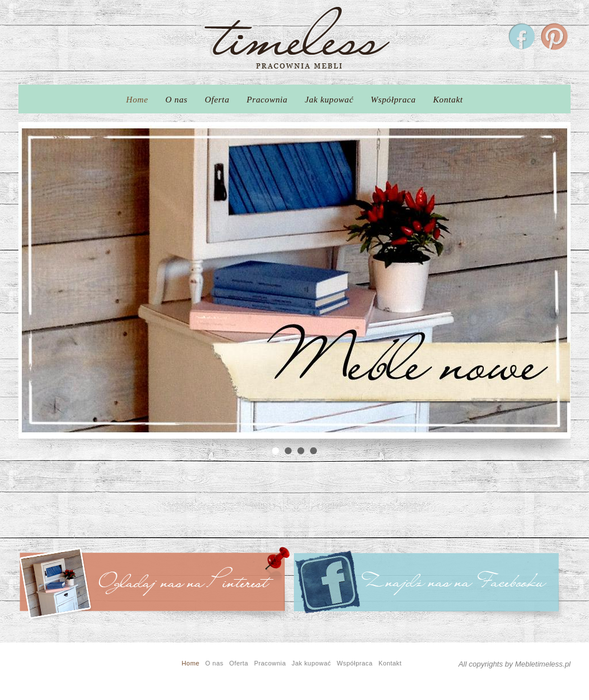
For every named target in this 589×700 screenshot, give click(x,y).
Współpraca (393, 100)
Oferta (217, 100)
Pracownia (267, 100)
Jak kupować (329, 100)
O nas (177, 100)
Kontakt (448, 100)
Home (137, 100)
